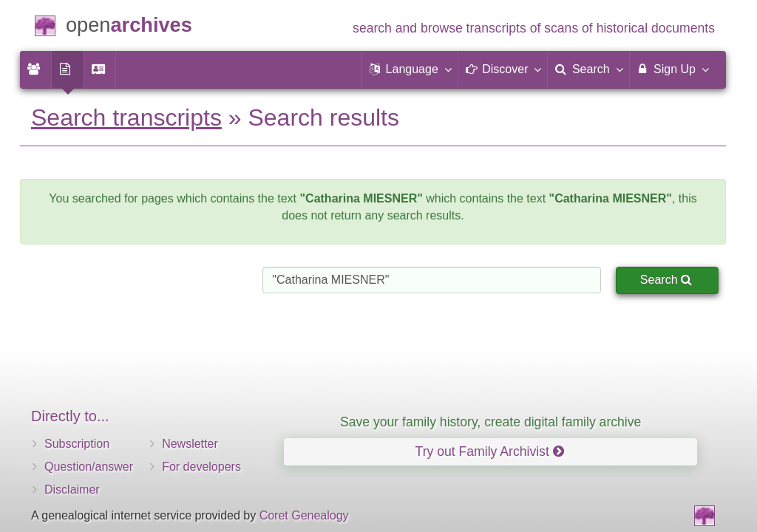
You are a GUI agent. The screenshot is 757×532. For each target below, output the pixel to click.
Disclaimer (72, 490)
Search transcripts (126, 117)
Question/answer (89, 467)
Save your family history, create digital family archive (490, 422)
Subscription (77, 444)
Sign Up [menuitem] (672, 69)
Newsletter (190, 444)
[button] (410, 69)
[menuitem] (35, 69)
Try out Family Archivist (490, 451)
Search (666, 280)
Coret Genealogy (304, 515)
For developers (201, 467)
